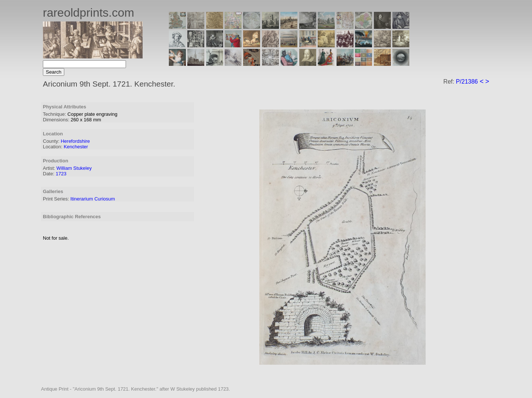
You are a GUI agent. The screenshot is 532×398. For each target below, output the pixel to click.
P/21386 (467, 82)
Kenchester (76, 147)
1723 (61, 174)
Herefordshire (75, 141)
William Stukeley (74, 168)
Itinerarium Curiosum (93, 199)
